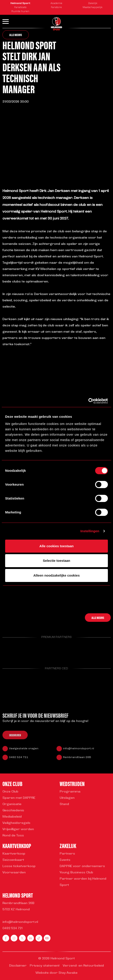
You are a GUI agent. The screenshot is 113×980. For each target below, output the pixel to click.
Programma (70, 792)
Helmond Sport (20, 3)
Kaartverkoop (14, 854)
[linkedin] (31, 938)
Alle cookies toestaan (56, 546)
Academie (56, 3)
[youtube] (47, 938)
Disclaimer (18, 966)
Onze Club (10, 792)
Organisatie (12, 804)
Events (65, 860)
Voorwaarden (14, 873)
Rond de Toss (13, 836)
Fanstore (56, 8)
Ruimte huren (20, 12)
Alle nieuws (16, 35)
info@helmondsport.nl (78, 751)
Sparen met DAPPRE (19, 798)
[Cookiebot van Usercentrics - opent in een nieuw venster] (88, 401)
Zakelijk (93, 3)
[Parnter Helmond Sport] (10, 652)
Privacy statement (45, 966)
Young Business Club (76, 873)
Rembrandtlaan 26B (77, 760)
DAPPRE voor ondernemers (82, 866)
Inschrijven (15, 738)
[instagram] (14, 938)
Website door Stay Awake (56, 973)
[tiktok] (39, 938)
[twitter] (22, 938)
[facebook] (6, 938)
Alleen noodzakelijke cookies (56, 575)
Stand (64, 804)
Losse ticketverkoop (19, 866)
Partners (67, 854)
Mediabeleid (12, 817)
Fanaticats (20, 8)
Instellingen (90, 531)
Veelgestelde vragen (24, 751)
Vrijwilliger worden (18, 829)
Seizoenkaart (13, 860)
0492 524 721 (19, 760)
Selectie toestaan (57, 561)
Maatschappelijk (93, 8)
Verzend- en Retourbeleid (83, 966)
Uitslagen (67, 798)
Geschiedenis (13, 811)
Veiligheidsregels (16, 823)
